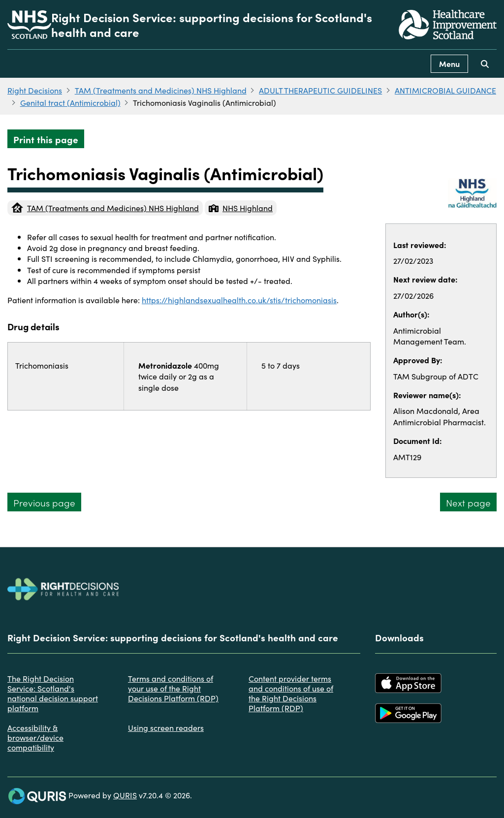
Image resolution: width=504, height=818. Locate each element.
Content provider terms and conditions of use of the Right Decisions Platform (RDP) (291, 693)
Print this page (46, 139)
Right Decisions (35, 90)
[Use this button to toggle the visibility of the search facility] (485, 64)
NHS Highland (241, 208)
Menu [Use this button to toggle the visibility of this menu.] (449, 63)
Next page (468, 502)
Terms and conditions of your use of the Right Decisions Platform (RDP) (173, 688)
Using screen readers (166, 727)
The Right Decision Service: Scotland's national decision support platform (53, 693)
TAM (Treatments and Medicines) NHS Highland (161, 90)
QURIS (125, 795)
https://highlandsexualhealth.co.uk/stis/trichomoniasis (239, 300)
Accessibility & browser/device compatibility (35, 737)
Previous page (44, 502)
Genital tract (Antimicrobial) (70, 102)
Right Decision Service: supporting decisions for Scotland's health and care (212, 25)
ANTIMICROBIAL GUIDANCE (445, 90)
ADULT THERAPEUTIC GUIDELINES (320, 90)
